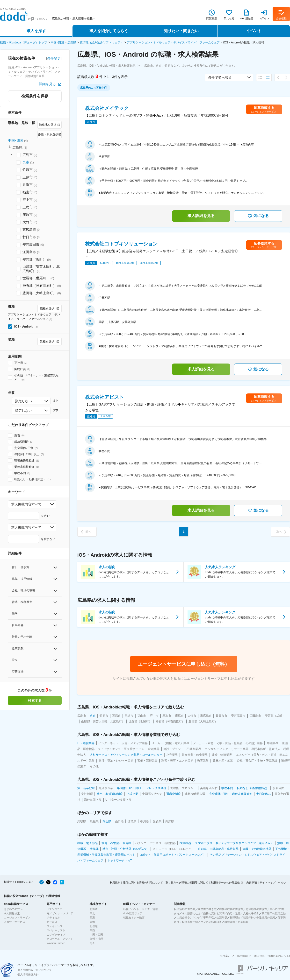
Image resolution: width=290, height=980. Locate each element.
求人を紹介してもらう (109, 31)
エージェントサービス (17, 917)
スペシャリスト (56, 930)
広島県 (72, 42)
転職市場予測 (190, 922)
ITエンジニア (54, 909)
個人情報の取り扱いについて (35, 970)
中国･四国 (57, 42)
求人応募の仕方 (191, 913)
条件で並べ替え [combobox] (220, 77)
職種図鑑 (230, 922)
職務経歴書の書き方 (231, 909)
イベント (254, 31)
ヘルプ (282, 882)
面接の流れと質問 (214, 913)
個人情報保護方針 (28, 974)
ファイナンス (55, 926)
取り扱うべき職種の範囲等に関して (187, 882)
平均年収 (209, 917)
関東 (92, 917)
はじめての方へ (13, 909)
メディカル (53, 917)
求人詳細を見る (201, 216)
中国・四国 (96, 935)
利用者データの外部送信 (225, 882)
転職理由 (235, 917)
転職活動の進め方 (185, 909)
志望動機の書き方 (256, 909)
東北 (92, 913)
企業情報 (243, 922)
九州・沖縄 (96, 939)
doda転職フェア (133, 913)
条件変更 (54, 58)
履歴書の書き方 (207, 909)
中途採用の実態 (266, 917)
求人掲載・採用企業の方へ (270, 956)
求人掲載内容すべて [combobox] (26, 504)
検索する (35, 700)
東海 (92, 922)
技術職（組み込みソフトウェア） (101, 42)
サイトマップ (268, 882)
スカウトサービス (14, 922)
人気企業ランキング (189, 917)
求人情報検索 (12, 913)
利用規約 (115, 882)
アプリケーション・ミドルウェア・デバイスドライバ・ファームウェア (173, 42)
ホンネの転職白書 (211, 922)
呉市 (26, 162)
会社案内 (225, 956)
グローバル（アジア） (60, 939)
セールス (52, 922)
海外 (92, 943)
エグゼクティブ (56, 935)
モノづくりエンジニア (60, 913)
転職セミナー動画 (134, 917)
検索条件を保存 (35, 96)
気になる (258, 216)
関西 (92, 930)
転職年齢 (248, 917)
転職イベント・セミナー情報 (141, 909)
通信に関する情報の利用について (143, 882)
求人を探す (36, 31)
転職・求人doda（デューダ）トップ (24, 42)
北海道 (94, 909)
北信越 (94, 926)
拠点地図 (242, 956)
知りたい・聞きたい (181, 31)
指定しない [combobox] (23, 401)
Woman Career (56, 943)
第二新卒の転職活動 (274, 913)
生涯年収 (222, 917)
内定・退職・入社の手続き (243, 913)
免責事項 (252, 882)
